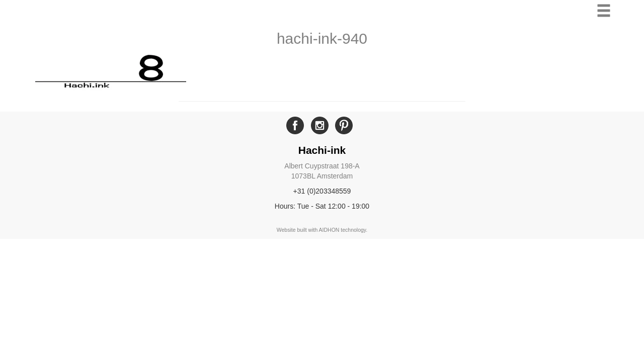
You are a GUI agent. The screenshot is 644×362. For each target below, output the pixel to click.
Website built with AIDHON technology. (322, 230)
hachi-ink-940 (322, 38)
